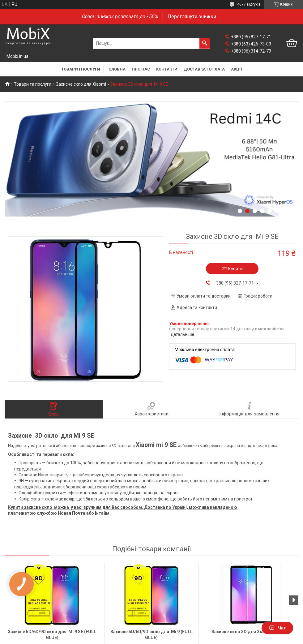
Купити (235, 269)
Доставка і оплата (204, 69)
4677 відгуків (249, 4)
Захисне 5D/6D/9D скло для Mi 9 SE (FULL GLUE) (52, 635)
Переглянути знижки (192, 17)
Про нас (141, 69)
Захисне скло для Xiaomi (81, 84)
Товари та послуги (33, 84)
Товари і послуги (81, 69)
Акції (237, 69)
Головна (116, 69)
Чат (277, 628)
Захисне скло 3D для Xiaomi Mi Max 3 (251, 632)
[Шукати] (205, 43)
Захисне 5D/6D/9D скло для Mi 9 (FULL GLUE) (151, 635)
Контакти (167, 69)
